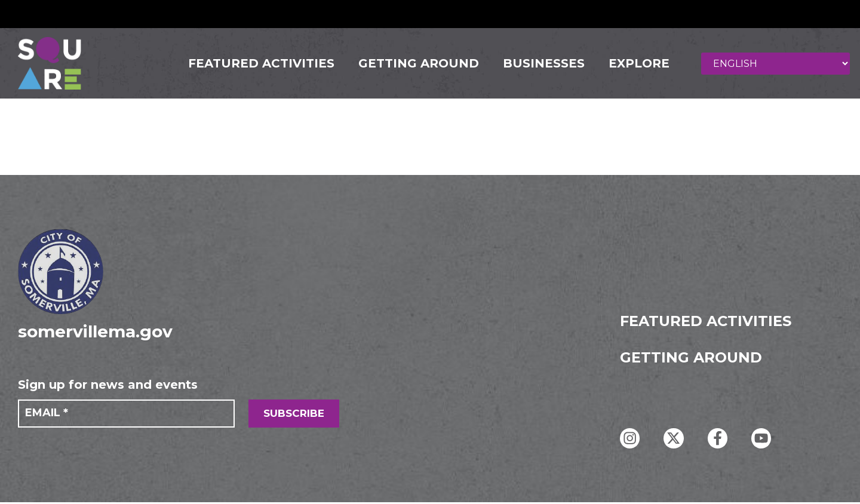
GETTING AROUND (414, 64)
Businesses (540, 64)
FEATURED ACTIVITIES (257, 64)
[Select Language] (778, 64)
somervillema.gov (95, 333)
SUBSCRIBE (294, 416)
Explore (635, 64)
